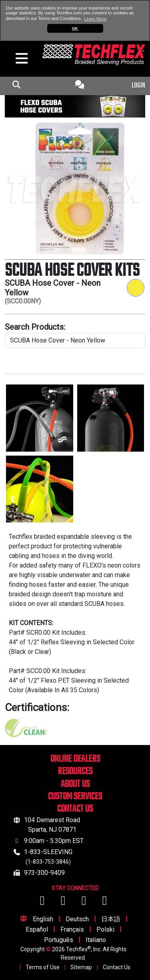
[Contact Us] (80, 86)
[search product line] (75, 341)
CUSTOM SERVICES (75, 797)
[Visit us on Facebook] (43, 903)
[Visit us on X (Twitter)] (105, 903)
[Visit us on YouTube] (64, 903)
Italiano (96, 940)
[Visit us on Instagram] (85, 903)
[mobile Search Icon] (16, 86)
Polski (105, 929)
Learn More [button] (95, 19)
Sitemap (81, 967)
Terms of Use (43, 967)
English (43, 919)
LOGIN (138, 86)
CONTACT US (75, 809)
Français (72, 929)
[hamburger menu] (19, 61)
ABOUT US (75, 784)
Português (59, 940)
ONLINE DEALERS (75, 759)
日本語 (111, 919)
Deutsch (77, 919)
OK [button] (75, 28)
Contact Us (117, 967)
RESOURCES (75, 772)
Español (37, 929)
